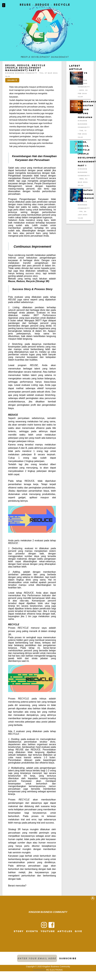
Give (79, 931)
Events (32, 931)
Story (19, 931)
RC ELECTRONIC (55, 970)
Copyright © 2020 (34, 966)
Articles (65, 931)
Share (12, 80)
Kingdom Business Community (56, 966)
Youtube (48, 931)
